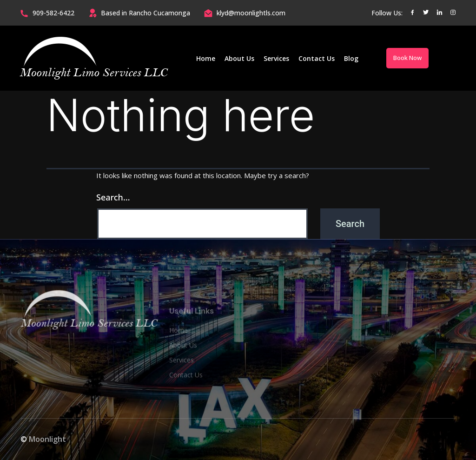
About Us (239, 58)
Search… (113, 197)
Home (206, 58)
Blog (351, 58)
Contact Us (317, 58)
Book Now (407, 58)
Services (276, 58)
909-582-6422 (53, 13)
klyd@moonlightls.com (251, 13)
